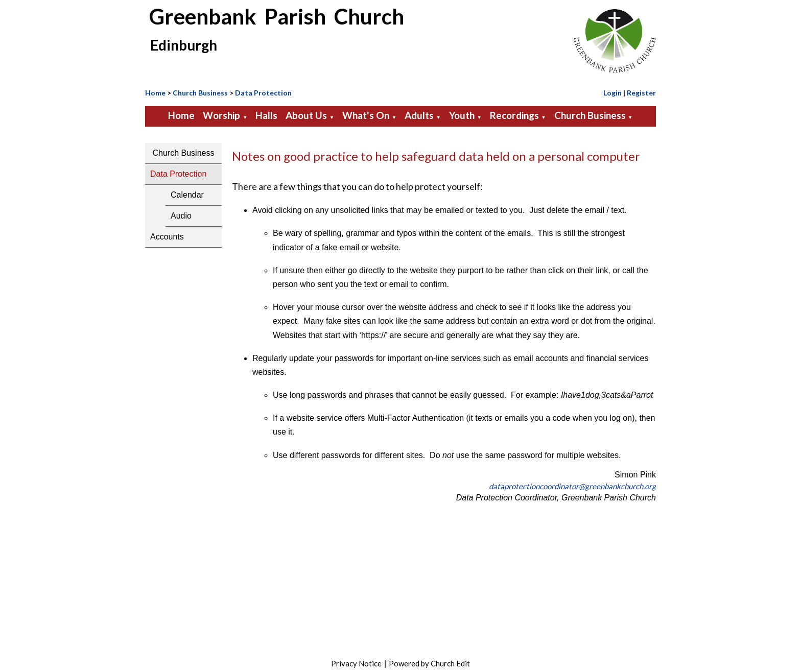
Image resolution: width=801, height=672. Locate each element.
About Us (306, 115)
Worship (221, 115)
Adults (419, 115)
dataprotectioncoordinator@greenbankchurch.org (572, 486)
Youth (462, 115)
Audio (181, 216)
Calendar (187, 195)
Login (612, 93)
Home (155, 93)
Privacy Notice (356, 663)
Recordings (514, 115)
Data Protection (263, 93)
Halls (266, 115)
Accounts (167, 237)
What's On (366, 115)
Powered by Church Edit (429, 663)
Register (641, 93)
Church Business (200, 93)
